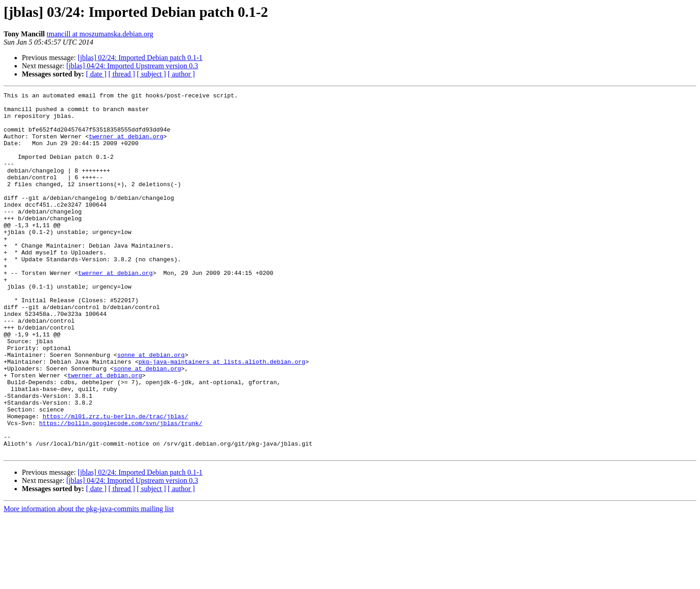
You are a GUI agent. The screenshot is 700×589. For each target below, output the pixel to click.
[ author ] (181, 74)
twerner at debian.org (126, 146)
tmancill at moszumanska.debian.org (100, 34)
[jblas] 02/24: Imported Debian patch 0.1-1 (140, 58)
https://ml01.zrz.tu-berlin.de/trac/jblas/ (116, 482)
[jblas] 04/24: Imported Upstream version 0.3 (132, 66)
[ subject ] (151, 74)
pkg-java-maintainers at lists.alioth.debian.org (222, 416)
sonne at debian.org (151, 408)
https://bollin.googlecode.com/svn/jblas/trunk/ (121, 490)
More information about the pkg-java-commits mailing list (89, 581)
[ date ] (96, 74)
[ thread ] (122, 74)
